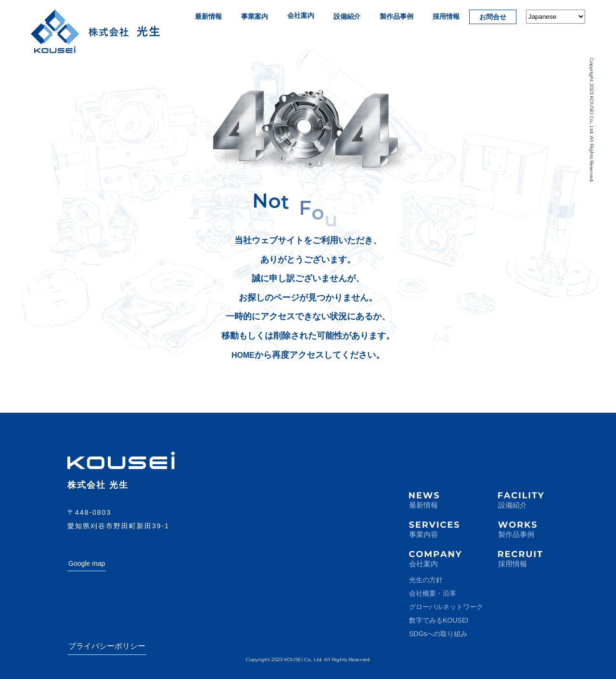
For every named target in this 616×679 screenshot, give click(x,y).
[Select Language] (556, 17)
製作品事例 (397, 16)
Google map (87, 563)
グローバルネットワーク (446, 607)
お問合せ (493, 17)
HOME (243, 355)
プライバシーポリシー (107, 646)
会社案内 (301, 15)
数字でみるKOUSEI (439, 620)
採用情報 (446, 16)
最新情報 (208, 16)
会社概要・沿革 (433, 593)
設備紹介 (347, 16)
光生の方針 (426, 580)
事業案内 (255, 16)
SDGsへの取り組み (438, 634)
